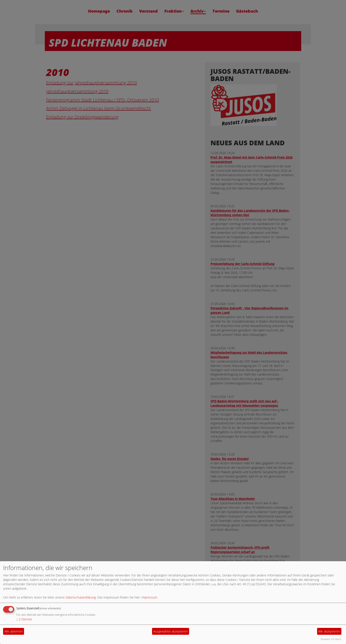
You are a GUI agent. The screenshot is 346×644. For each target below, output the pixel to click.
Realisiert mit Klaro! (331, 639)
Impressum (149, 597)
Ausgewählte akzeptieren (171, 631)
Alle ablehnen (14, 631)
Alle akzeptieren (329, 631)
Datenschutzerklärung (81, 597)
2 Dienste (24, 619)
